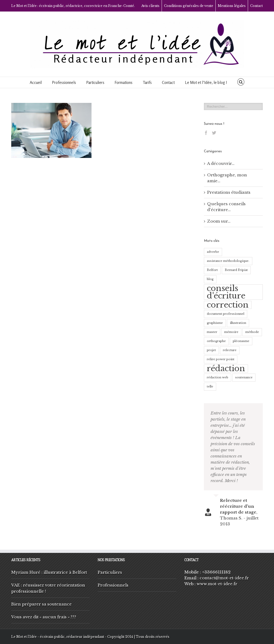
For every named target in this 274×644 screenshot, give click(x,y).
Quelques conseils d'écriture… (226, 207)
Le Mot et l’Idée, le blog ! (206, 82)
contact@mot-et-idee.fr (224, 578)
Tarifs (147, 82)
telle (210, 387)
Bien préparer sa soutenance (41, 604)
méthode (252, 332)
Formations (123, 82)
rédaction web (218, 377)
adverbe (213, 252)
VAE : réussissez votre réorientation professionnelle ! (48, 588)
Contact (256, 6)
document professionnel (226, 314)
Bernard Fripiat (236, 270)
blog (210, 279)
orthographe (216, 341)
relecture (230, 350)
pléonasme (241, 341)
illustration (238, 323)
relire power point (221, 359)
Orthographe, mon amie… (227, 178)
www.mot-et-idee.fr (217, 584)
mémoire (231, 332)
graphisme (215, 323)
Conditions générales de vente (189, 6)
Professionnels (64, 82)
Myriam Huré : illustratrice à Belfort (49, 572)
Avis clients (150, 6)
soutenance (244, 377)
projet (211, 350)
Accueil (36, 82)
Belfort (212, 270)
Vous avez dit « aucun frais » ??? (44, 617)
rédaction (226, 368)
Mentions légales (232, 6)
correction (228, 305)
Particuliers (95, 82)
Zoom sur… (219, 221)
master (212, 332)
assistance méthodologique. (228, 261)
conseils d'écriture (226, 292)
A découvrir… (221, 163)
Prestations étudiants (229, 192)
